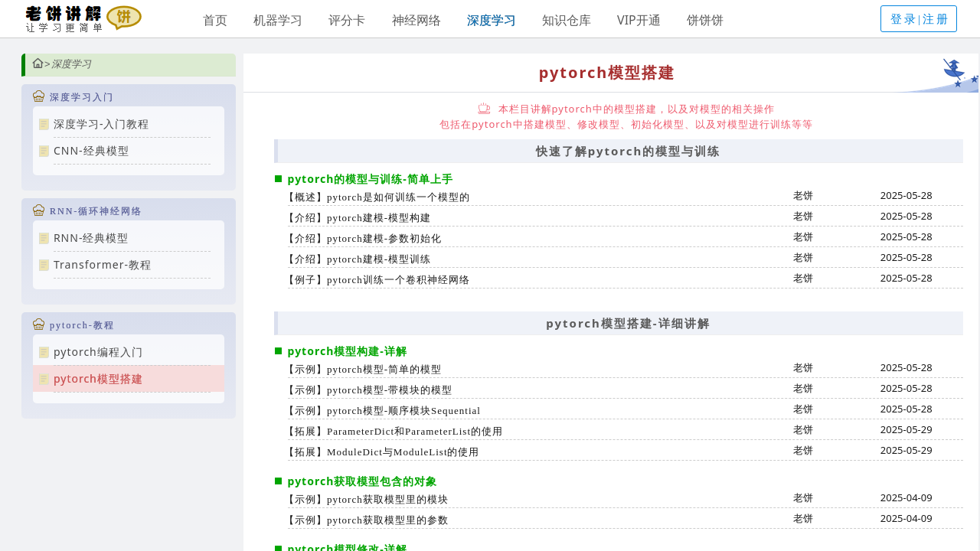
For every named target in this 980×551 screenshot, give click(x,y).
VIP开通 (639, 20)
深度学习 (492, 20)
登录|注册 (920, 19)
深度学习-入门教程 (102, 124)
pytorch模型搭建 (98, 378)
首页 (215, 20)
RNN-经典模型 (91, 238)
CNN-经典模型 (91, 150)
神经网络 (416, 20)
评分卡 (347, 20)
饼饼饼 (705, 20)
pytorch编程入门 (98, 352)
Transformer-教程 (103, 264)
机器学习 (278, 20)
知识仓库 (567, 20)
